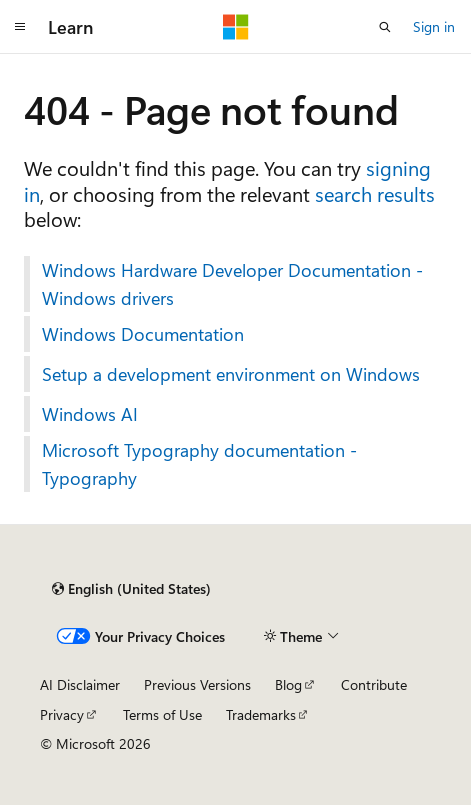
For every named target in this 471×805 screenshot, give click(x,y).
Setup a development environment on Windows (231, 374)
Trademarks (261, 714)
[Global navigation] (20, 27)
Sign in (434, 26)
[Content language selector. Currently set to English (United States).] (131, 589)
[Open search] (385, 27)
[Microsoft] (236, 27)
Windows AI (90, 414)
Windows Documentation (143, 334)
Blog (288, 684)
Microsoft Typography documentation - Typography (199, 464)
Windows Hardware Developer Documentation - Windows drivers (232, 284)
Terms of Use (162, 714)
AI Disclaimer (80, 684)
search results (375, 193)
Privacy (62, 714)
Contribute (374, 684)
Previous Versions (197, 684)
